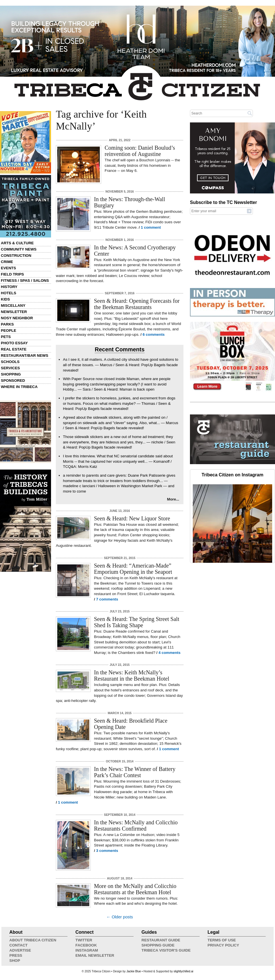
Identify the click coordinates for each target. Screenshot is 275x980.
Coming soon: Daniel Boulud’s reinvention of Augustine (140, 151)
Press (16, 955)
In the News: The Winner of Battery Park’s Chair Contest (135, 772)
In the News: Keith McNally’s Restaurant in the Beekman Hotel (132, 675)
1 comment (151, 227)
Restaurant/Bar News (25, 355)
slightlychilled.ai (183, 971)
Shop (15, 961)
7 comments (107, 599)
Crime (7, 262)
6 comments (154, 334)
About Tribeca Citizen (33, 940)
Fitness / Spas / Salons (25, 281)
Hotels (9, 293)
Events (8, 268)
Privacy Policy (223, 945)
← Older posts (120, 917)
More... (173, 499)
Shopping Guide (158, 945)
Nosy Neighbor (17, 318)
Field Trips (12, 274)
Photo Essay (14, 343)
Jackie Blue (134, 971)
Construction (16, 256)
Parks (7, 324)
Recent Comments (120, 349)
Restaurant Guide (161, 940)
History (9, 287)
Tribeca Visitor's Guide (166, 950)
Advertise (20, 950)
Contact (18, 945)
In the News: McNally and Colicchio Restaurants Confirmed (136, 825)
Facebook (86, 945)
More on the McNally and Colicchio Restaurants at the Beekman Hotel (135, 889)
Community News (19, 249)
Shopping (11, 374)
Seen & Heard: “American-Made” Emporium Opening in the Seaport (133, 569)
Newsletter (14, 312)
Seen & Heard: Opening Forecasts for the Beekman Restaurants (137, 304)
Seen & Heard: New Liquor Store (132, 518)
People (9, 331)
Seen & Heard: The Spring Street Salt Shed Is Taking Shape (137, 622)
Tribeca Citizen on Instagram (232, 475)
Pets (6, 337)
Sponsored (13, 380)
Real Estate (14, 349)
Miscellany (13, 306)
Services (10, 368)
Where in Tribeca (19, 387)
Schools (10, 362)
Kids (5, 299)
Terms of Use (222, 940)
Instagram (87, 950)
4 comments (170, 653)
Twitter (84, 940)
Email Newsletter (95, 955)
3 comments (107, 851)
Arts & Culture (17, 243)
